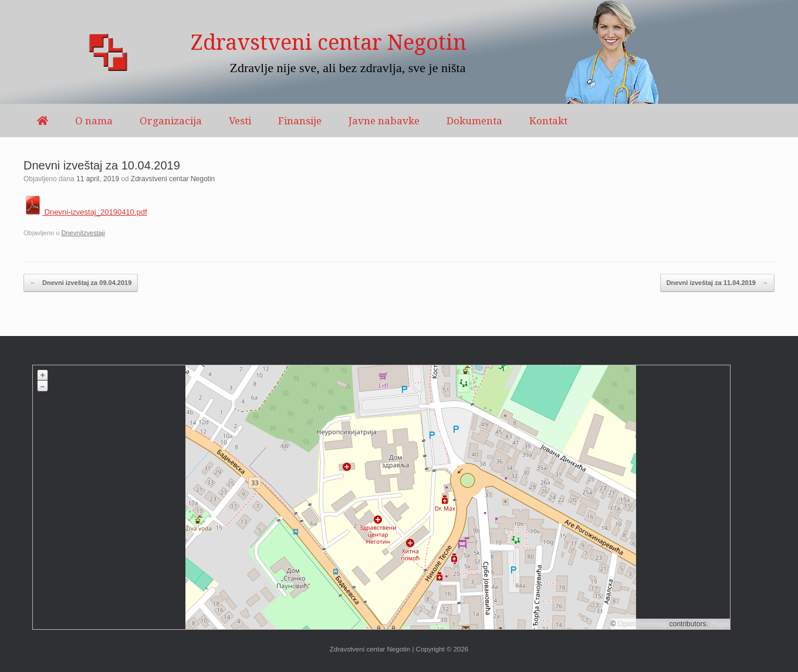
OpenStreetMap (643, 624)
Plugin (719, 624)
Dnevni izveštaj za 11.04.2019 (717, 283)
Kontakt (548, 121)
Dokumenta (474, 121)
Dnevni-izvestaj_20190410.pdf (85, 212)
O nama (94, 121)
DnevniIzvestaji (83, 233)
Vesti (240, 121)
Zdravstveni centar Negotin (173, 179)
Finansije (300, 121)
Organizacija (171, 121)
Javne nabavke (384, 121)
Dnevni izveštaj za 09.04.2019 (81, 283)
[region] (399, 52)
